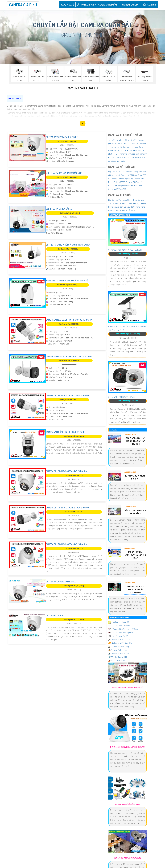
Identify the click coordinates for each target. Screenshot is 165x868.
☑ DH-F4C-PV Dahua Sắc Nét (60, 209)
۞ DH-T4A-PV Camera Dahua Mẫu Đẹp (64, 173)
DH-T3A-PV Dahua (55, 615)
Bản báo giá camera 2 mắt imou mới (123, 158)
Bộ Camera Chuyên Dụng (126, 203)
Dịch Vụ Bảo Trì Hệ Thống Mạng (128, 804)
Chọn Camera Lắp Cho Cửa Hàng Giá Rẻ (128, 688)
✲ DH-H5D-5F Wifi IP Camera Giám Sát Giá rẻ (67, 281)
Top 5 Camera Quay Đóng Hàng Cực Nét (124, 140)
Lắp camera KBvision (119, 626)
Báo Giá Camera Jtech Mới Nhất (135, 477)
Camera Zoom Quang (118, 647)
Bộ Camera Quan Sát (119, 622)
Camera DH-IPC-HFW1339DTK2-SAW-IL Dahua (67, 508)
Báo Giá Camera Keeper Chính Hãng (135, 512)
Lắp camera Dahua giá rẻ (120, 633)
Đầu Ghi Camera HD (118, 657)
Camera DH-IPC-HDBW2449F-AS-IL (122, 397)
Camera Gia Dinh (23, 5)
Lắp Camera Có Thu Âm (119, 640)
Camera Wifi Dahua (83, 88)
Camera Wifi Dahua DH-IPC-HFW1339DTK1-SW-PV (69, 356)
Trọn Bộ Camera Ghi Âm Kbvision (126, 210)
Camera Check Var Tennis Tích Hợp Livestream (135, 589)
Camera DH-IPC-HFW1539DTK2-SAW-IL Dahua (67, 395)
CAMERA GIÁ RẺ (68, 5)
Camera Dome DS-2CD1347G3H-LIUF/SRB (125, 250)
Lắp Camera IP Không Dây (120, 643)
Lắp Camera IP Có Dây (119, 654)
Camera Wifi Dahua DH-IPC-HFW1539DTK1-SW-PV (69, 320)
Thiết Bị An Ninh (148, 5)
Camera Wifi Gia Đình (108, 5)
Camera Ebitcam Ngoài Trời (122, 179)
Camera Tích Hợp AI (118, 650)
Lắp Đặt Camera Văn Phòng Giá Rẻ (128, 858)
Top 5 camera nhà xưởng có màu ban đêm (130, 154)
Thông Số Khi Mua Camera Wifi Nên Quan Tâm (128, 747)
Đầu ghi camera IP (117, 661)
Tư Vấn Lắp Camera (129, 5)
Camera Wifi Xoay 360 (117, 189)
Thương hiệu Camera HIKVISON (123, 629)
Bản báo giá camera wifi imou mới (128, 186)
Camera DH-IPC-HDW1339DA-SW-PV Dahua (66, 544)
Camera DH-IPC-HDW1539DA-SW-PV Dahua (66, 471)
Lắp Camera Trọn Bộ (86, 5)
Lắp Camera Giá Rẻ (118, 636)
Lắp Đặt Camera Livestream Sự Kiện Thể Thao (135, 555)
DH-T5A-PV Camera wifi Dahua (61, 582)
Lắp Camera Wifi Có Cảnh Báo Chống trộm (125, 172)
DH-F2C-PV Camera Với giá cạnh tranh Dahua (68, 245)
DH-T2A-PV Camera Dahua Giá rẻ (62, 137)
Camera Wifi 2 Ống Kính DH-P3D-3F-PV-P (65, 432)
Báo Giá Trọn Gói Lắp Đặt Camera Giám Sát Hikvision (135, 441)
